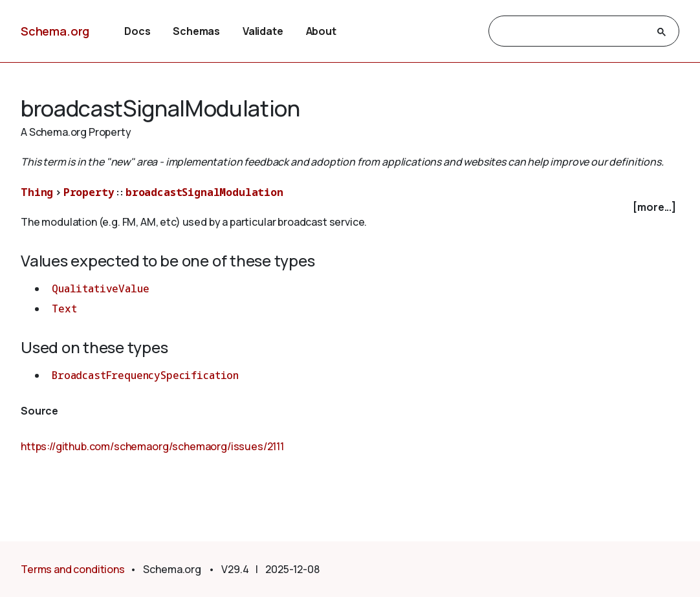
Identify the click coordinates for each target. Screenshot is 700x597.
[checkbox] (350, 207)
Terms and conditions (73, 569)
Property (89, 192)
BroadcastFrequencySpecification (145, 375)
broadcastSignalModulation (204, 192)
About (321, 31)
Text (64, 309)
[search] (572, 32)
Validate (263, 31)
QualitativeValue (100, 288)
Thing (37, 192)
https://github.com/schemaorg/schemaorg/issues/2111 (152, 446)
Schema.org (55, 31)
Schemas (196, 31)
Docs (137, 31)
